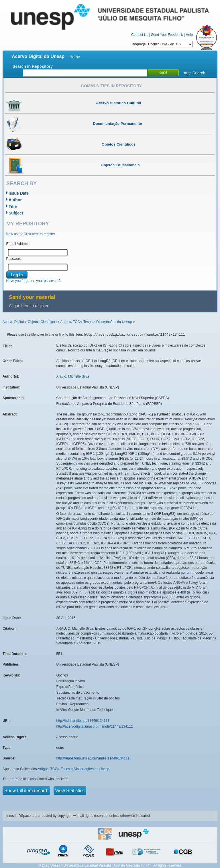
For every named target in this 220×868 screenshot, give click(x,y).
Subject (16, 213)
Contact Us (140, 35)
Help (189, 35)
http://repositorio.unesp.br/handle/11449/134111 (93, 758)
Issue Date (19, 193)
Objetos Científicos (42, 322)
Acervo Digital (13, 322)
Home (75, 57)
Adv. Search (194, 73)
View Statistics (70, 791)
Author (15, 200)
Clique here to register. (29, 306)
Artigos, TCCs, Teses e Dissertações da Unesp (96, 322)
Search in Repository (33, 66)
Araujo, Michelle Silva (73, 376)
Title (13, 206)
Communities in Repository (111, 86)
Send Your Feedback (167, 35)
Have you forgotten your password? (33, 281)
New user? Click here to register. (31, 234)
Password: (14, 259)
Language (162, 44)
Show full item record (26, 791)
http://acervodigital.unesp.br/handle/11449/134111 (95, 726)
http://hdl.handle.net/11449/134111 (83, 721)
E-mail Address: (18, 244)
